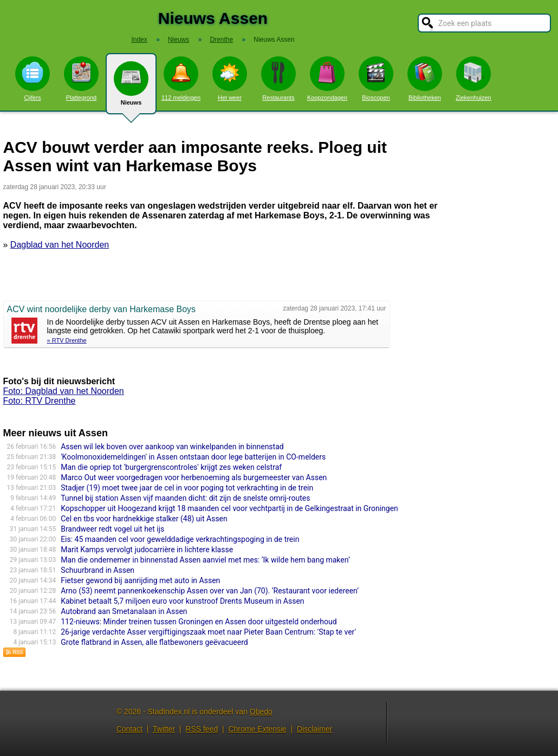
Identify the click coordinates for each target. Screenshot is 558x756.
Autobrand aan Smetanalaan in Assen (124, 611)
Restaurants (278, 79)
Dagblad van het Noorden (60, 245)
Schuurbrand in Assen (98, 570)
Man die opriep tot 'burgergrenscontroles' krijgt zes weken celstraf (171, 467)
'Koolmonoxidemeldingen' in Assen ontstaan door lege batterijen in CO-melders (193, 457)
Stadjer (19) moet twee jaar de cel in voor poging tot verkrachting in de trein (187, 488)
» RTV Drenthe (67, 340)
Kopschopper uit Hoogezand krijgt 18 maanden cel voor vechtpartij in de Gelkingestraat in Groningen (229, 508)
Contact (129, 729)
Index (139, 40)
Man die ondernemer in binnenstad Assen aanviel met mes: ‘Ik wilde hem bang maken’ (205, 560)
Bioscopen (376, 79)
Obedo (261, 712)
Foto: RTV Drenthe (40, 401)
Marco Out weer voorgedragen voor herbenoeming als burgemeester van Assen (194, 477)
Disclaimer (314, 729)
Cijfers (33, 79)
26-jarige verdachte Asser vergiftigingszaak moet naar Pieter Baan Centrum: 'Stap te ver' (208, 632)
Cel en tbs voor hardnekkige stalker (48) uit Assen (144, 519)
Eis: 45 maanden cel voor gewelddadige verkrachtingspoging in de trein (180, 539)
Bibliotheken (425, 79)
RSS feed (202, 729)
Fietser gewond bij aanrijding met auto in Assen (140, 580)
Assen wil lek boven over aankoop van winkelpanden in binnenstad (172, 447)
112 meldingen (181, 79)
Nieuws (131, 88)
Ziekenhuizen (473, 79)
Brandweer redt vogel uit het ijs (112, 529)
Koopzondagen (327, 79)
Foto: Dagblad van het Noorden (64, 391)
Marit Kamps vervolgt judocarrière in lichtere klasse (147, 550)
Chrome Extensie (257, 729)
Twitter (164, 729)
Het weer (230, 79)
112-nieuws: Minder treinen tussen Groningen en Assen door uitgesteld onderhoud (199, 622)
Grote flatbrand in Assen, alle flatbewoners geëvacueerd (154, 642)
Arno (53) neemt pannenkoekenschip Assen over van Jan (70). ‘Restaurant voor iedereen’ (210, 591)
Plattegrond (81, 79)
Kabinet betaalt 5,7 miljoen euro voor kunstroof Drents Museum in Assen (182, 601)
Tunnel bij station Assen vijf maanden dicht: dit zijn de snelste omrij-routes (185, 498)
